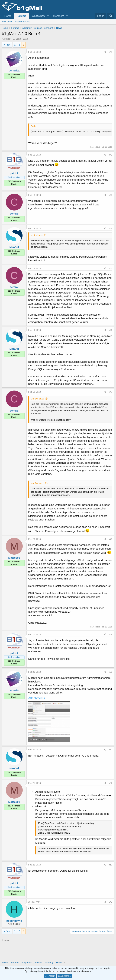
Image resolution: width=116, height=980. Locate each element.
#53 (111, 865)
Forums (22, 16)
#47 (111, 392)
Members (59, 16)
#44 (111, 229)
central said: (37, 235)
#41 (111, 52)
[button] (48, 16)
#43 (111, 195)
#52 (111, 783)
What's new (38, 16)
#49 (111, 634)
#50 (111, 672)
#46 (111, 330)
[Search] (111, 16)
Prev (8, 45)
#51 (111, 750)
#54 (111, 902)
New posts (7, 22)
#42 (111, 155)
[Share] (105, 52)
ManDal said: (37, 399)
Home (8, 16)
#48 (111, 539)
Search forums (23, 22)
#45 (111, 268)
